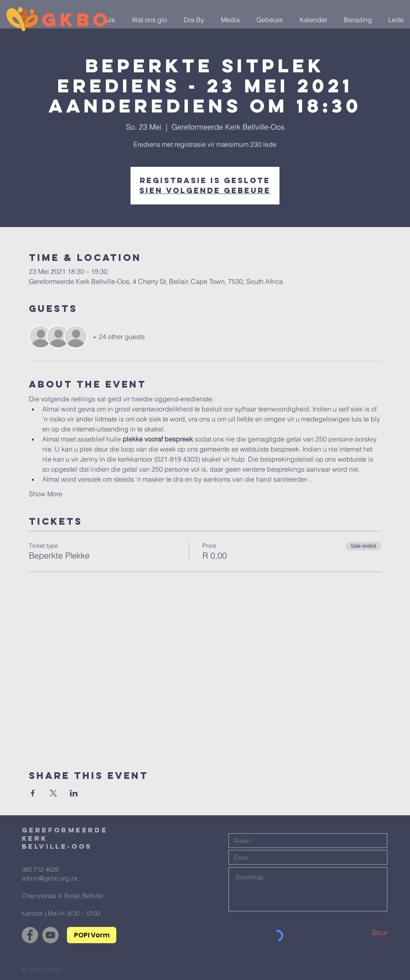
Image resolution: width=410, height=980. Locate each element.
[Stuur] (358, 932)
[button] (147, 20)
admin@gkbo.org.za (50, 878)
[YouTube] (50, 935)
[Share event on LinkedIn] (74, 793)
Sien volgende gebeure (205, 190)
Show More (46, 494)
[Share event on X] (53, 793)
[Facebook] (30, 935)
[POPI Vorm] (92, 935)
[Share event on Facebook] (33, 793)
